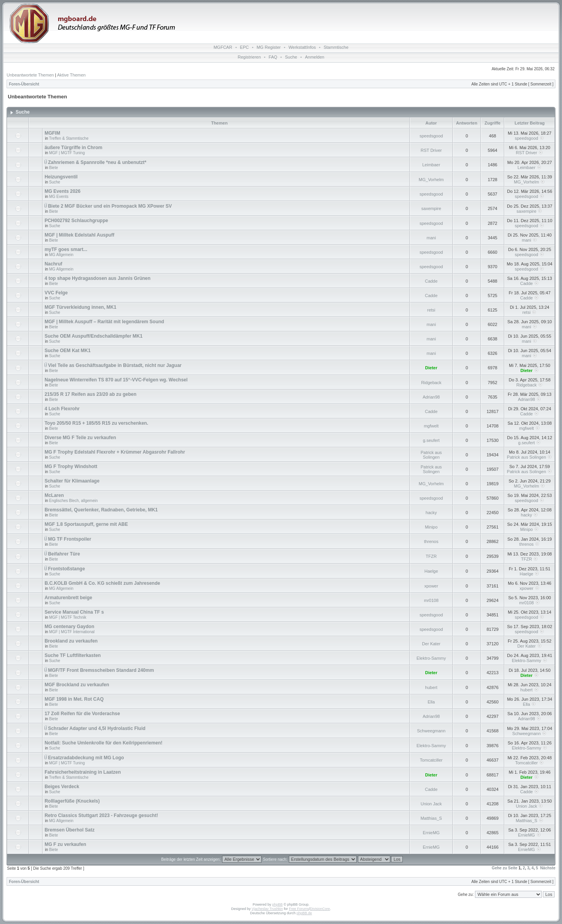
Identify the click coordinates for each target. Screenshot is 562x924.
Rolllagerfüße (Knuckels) (72, 801)
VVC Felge (56, 293)
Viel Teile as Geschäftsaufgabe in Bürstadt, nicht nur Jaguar (115, 365)
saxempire (431, 208)
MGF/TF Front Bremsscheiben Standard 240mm (101, 670)
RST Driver (431, 150)
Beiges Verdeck (62, 787)
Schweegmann (431, 731)
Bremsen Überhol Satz (69, 830)
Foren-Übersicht (24, 84)
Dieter (431, 368)
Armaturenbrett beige (68, 598)
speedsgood (431, 136)
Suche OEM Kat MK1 (68, 351)
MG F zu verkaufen (65, 844)
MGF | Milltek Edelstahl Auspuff (79, 235)
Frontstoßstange (67, 569)
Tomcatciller (431, 760)
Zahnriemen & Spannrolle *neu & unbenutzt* (97, 162)
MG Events (59, 197)
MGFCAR (223, 47)
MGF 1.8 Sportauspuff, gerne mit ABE (86, 524)
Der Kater (431, 644)
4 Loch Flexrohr (62, 409)
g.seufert (431, 440)
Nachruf (53, 264)
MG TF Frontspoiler (70, 539)
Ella (431, 702)
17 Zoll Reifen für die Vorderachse (82, 714)
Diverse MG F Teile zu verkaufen (80, 438)
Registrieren (249, 57)
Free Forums (299, 909)
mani (431, 238)
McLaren (54, 495)
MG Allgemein (61, 255)
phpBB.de (304, 913)
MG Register (269, 47)
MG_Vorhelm (431, 180)
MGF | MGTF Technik (68, 617)
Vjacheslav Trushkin (267, 909)
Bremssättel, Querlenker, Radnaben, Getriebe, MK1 (101, 510)
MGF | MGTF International (72, 632)
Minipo (431, 527)
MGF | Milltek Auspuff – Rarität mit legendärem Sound (104, 322)
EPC (245, 47)
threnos (431, 541)
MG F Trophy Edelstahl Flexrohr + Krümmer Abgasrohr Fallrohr (115, 452)
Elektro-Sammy (431, 658)
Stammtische (336, 47)
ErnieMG (431, 833)
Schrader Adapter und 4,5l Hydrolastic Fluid (97, 728)
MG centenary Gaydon (69, 627)
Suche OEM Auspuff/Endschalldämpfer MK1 (93, 336)
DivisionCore (320, 909)
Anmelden (315, 57)
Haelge (431, 571)
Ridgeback (431, 383)
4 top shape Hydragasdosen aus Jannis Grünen (97, 278)
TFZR (431, 556)
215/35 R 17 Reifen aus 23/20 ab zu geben (90, 394)
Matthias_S (431, 818)
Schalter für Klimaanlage (72, 481)
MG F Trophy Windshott (71, 466)
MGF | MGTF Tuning (67, 153)
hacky (431, 513)
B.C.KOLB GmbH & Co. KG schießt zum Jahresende (102, 583)
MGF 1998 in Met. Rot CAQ (74, 699)
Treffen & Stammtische (69, 138)
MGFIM (52, 133)
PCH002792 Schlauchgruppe (76, 221)
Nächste (548, 868)
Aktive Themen (71, 75)
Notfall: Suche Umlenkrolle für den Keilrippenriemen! (103, 743)
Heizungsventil (61, 177)
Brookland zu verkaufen (71, 641)
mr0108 (431, 600)
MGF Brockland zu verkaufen (77, 685)
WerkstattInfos (302, 47)
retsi (431, 310)
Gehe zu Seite (505, 868)
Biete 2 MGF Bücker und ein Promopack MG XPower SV (110, 206)
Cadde (431, 281)
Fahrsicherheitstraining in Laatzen (83, 772)
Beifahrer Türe (64, 554)
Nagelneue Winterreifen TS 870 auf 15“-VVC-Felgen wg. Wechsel (116, 380)
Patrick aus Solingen (431, 455)
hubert (431, 687)
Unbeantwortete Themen (30, 75)
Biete (54, 168)
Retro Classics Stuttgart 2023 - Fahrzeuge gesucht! (101, 815)
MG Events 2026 (62, 191)
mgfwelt (431, 426)
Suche (291, 57)
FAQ (273, 57)
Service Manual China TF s (74, 612)
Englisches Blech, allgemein (74, 501)
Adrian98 (431, 397)
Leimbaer (431, 165)
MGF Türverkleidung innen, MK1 (80, 307)
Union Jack (431, 804)
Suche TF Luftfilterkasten (73, 655)
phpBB (277, 904)
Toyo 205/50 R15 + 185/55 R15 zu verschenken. (96, 423)
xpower (431, 586)
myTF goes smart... (66, 249)
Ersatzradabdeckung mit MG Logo (86, 758)
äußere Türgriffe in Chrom (73, 148)
